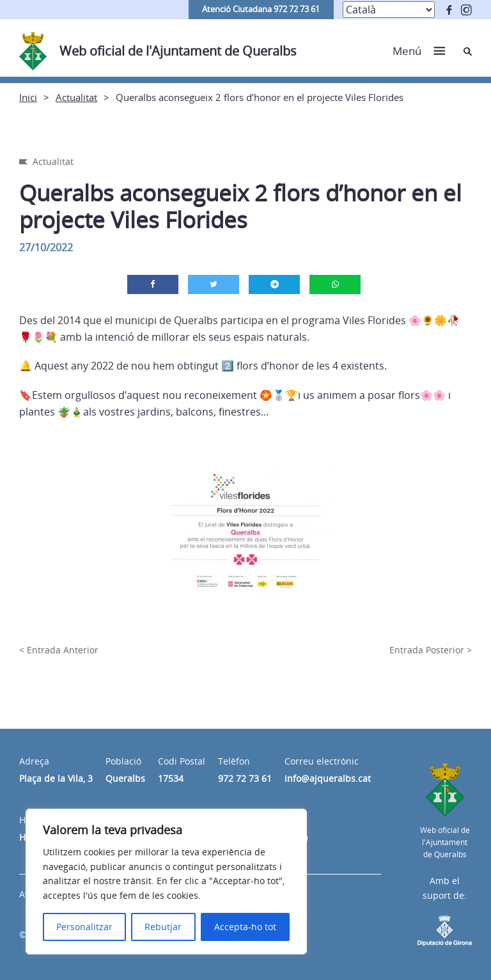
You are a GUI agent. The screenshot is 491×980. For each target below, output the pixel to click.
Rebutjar (163, 927)
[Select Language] (389, 10)
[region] (166, 882)
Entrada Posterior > (431, 650)
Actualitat (76, 97)
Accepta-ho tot (245, 927)
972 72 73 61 (245, 778)
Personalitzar (84, 927)
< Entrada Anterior (59, 650)
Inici (28, 97)
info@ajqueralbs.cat (328, 778)
